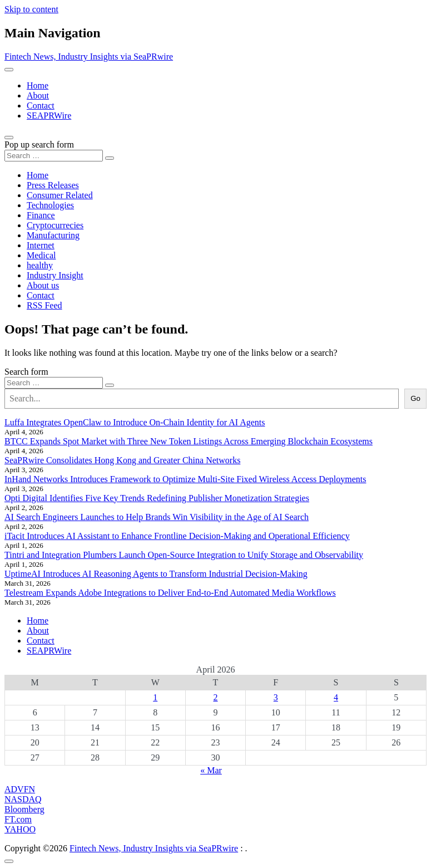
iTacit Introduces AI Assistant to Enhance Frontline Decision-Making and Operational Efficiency (177, 536)
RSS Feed (44, 305)
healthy (40, 265)
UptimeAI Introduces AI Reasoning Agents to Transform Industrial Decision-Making (156, 574)
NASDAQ (23, 799)
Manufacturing (53, 235)
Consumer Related (60, 195)
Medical (41, 255)
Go (415, 398)
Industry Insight (55, 275)
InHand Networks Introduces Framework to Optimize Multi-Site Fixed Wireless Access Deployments (185, 479)
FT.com (18, 819)
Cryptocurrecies (55, 225)
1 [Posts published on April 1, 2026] (155, 697)
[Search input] (54, 156)
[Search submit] (110, 158)
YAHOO (20, 829)
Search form (26, 372)
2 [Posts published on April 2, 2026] (215, 697)
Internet (41, 245)
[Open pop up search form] (9, 138)
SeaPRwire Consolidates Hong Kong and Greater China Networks (122, 460)
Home (38, 85)
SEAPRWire (49, 116)
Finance (41, 215)
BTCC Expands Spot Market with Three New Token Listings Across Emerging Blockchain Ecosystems (189, 441)
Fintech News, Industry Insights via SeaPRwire (89, 57)
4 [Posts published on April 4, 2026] (336, 697)
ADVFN (20, 789)
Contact (41, 106)
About (38, 95)
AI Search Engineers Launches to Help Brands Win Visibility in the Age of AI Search (157, 517)
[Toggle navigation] (9, 70)
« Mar (211, 770)
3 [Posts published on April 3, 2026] (276, 697)
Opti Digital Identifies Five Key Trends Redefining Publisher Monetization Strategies (157, 498)
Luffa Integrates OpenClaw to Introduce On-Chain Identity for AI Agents (135, 422)
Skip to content (31, 9)
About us (43, 285)
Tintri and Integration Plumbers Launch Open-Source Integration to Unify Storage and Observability (184, 555)
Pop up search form (39, 144)
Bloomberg (24, 809)
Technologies (50, 205)
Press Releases (53, 185)
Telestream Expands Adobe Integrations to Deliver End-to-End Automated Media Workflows (170, 593)
